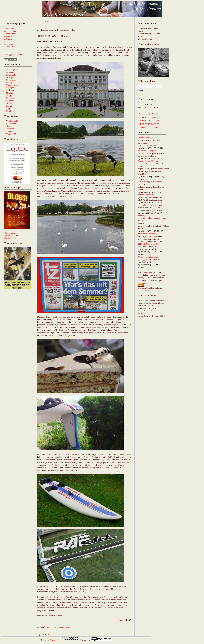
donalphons (120, 620)
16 (158, 117)
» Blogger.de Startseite (14, 54)
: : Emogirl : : (10, 106)
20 (149, 121)
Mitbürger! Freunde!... (148, 234)
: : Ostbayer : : (10, 129)
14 (152, 117)
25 (143, 124)
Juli (155, 127)
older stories (45, 634)
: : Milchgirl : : (10, 93)
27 (149, 124)
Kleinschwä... (147, 273)
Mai (143, 127)
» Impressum (9, 34)
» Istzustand (9, 41)
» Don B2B (9, 47)
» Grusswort (9, 39)
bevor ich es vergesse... (148, 151)
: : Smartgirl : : (10, 77)
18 (143, 121)
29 (155, 124)
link (41, 627)
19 (146, 121)
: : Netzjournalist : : (12, 121)
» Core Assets (10, 31)
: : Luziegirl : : (10, 82)
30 (158, 124)
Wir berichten (10, 238)
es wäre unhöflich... (146, 195)
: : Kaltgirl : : (9, 101)
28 (152, 124)
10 (140, 117)
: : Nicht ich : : (10, 131)
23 (158, 121)
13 (149, 117)
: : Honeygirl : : (10, 75)
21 (152, 121)
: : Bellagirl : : (10, 80)
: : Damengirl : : (11, 72)
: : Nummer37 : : (11, 134)
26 (146, 124)
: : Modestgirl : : (11, 69)
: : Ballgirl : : (9, 98)
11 (143, 117)
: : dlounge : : (10, 126)
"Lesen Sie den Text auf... (149, 161)
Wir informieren (11, 235)
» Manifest (8, 36)
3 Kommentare (51, 627)
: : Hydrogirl (9, 90)
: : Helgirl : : (9, 111)
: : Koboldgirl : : (11, 85)
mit (150, 39)
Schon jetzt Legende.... (148, 138)
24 (140, 124)
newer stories (45, 22)
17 (140, 121)
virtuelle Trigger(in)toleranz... (151, 182)
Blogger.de (54, 640)
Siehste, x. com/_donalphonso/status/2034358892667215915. (157, 218)
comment (65, 627)
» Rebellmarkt (10, 29)
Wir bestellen (10, 233)
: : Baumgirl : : (10, 88)
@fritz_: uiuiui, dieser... (148, 257)
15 (155, 117)
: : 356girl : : (9, 108)
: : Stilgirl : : (9, 103)
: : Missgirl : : (10, 95)
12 (146, 117)
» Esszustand (9, 44)
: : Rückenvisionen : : (13, 123)
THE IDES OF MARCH (149, 244)
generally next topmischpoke (150, 205)
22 (155, 121)
